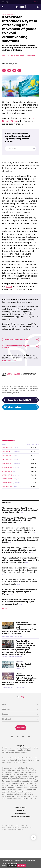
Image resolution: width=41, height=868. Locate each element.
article (9, 287)
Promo (19, 662)
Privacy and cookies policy (20, 817)
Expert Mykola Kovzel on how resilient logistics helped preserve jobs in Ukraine (20, 592)
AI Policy (20, 810)
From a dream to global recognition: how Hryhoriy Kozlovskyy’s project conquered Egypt (18, 602)
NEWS (4, 14)
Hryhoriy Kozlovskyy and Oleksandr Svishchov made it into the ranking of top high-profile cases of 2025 (19, 550)
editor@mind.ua (9, 360)
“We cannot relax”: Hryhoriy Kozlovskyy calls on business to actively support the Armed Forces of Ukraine (20, 560)
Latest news (7, 503)
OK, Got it (22, 866)
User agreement (21, 814)
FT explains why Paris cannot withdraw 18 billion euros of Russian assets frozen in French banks (20, 582)
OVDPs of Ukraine (9, 441)
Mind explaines (20, 407)
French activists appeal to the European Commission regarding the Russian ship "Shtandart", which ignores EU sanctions (20, 570)
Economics (11, 14)
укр (3, 2)
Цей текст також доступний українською (18, 55)
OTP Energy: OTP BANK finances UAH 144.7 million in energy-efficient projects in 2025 (19, 520)
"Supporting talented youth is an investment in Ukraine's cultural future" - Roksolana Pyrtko (20, 510)
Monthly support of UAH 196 (21, 339)
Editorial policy (21, 807)
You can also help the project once (21, 347)
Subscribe (36, 2)
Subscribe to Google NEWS (20, 400)
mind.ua (36, 760)
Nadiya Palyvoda (13, 374)
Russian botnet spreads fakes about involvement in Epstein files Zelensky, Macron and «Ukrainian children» (19, 530)
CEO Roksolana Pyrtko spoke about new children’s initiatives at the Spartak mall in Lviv (20, 540)
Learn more (12, 866)
